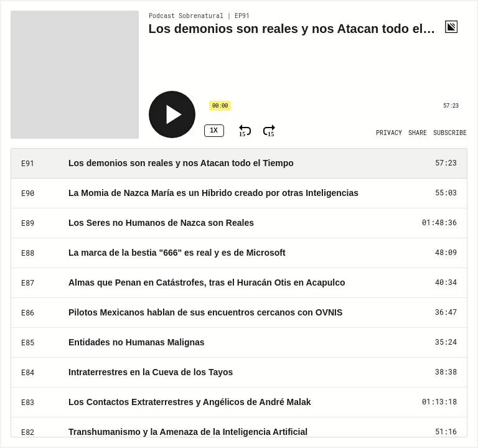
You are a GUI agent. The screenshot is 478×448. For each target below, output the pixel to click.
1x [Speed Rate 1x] (213, 130)
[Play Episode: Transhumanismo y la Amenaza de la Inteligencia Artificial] (239, 432)
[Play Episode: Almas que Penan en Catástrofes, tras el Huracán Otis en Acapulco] (239, 283)
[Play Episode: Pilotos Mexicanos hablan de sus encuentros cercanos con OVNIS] (239, 313)
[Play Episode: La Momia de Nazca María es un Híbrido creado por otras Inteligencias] (239, 194)
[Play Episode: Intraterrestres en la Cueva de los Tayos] (239, 373)
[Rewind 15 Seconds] (245, 131)
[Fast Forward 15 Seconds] (269, 131)
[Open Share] (418, 133)
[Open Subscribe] (450, 133)
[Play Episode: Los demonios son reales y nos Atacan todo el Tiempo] (239, 164)
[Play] (172, 114)
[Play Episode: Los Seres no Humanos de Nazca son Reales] (239, 223)
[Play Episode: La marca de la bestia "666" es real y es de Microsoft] (239, 253)
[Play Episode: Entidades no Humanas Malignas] (239, 343)
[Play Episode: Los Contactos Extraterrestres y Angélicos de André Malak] (239, 403)
